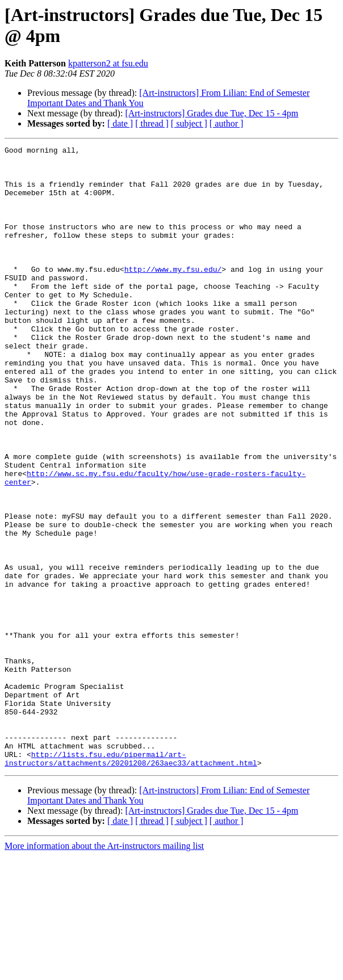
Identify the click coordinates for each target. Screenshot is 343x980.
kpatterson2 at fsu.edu (108, 63)
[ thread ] (152, 123)
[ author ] (227, 123)
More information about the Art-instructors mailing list (104, 970)
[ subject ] (189, 123)
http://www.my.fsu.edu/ (173, 295)
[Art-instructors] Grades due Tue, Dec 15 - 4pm (212, 113)
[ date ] (120, 123)
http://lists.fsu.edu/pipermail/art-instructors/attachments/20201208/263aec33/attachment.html (131, 882)
